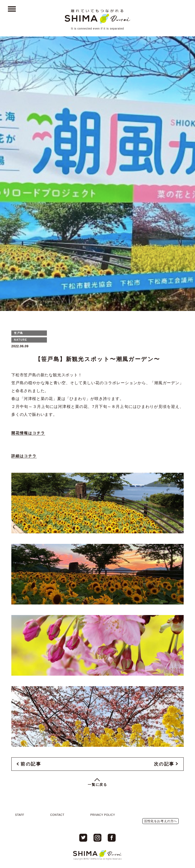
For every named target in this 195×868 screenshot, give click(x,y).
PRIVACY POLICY (103, 815)
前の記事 (31, 764)
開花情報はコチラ (28, 433)
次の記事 (164, 764)
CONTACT (57, 815)
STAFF (20, 815)
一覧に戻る (98, 785)
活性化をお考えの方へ (160, 821)
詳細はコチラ (24, 456)
